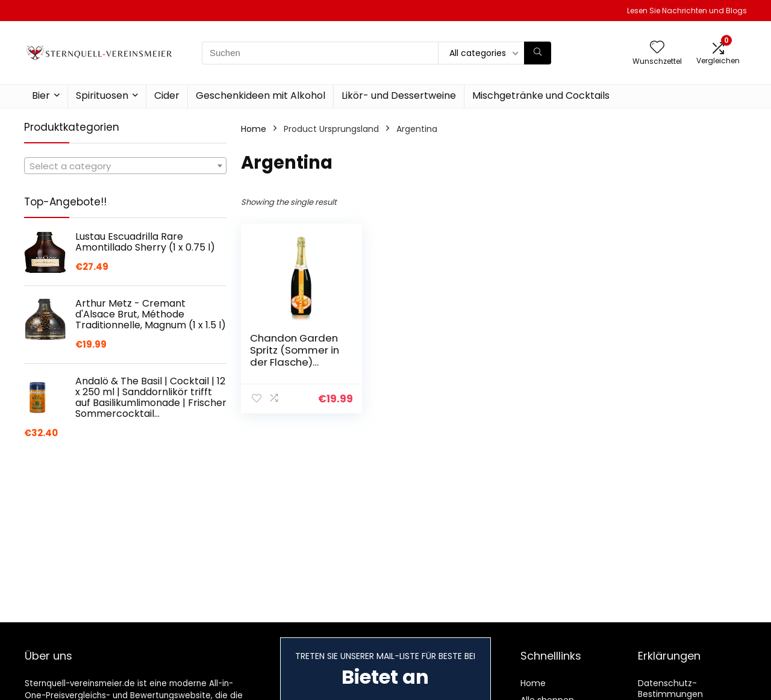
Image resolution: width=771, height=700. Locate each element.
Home (254, 129)
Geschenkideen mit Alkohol (261, 95)
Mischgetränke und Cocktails (541, 95)
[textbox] (125, 166)
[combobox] (125, 166)
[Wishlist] (657, 48)
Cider (167, 95)
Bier (41, 95)
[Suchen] (538, 53)
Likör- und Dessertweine (399, 95)
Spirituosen (102, 95)
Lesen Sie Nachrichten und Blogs (687, 11)
